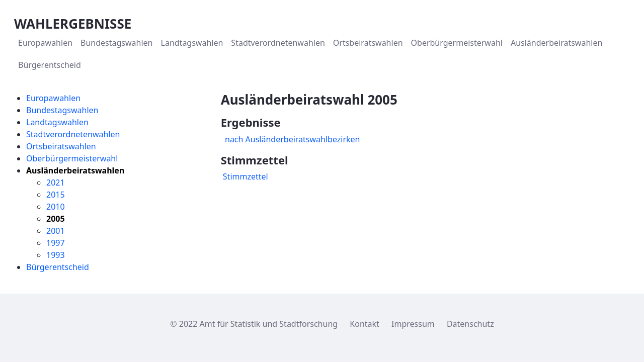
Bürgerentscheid (58, 267)
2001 (56, 231)
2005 (56, 219)
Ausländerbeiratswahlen (75, 170)
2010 (56, 207)
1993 (56, 255)
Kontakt (365, 324)
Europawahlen (53, 98)
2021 (56, 183)
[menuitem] (45, 43)
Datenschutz (470, 324)
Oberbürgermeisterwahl (72, 158)
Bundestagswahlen (62, 110)
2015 (56, 195)
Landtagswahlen (57, 122)
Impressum (413, 324)
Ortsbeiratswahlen (61, 146)
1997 (56, 243)
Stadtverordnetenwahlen (73, 134)
